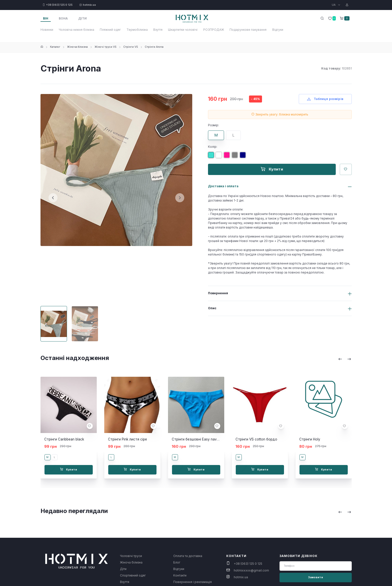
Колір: (213, 147)
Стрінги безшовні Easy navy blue (199, 439)
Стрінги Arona (154, 47)
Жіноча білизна (77, 47)
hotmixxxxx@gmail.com (251, 570)
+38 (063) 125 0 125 (248, 564)
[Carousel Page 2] (85, 324)
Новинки (47, 30)
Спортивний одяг (133, 575)
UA (334, 5)
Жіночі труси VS (105, 47)
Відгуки (278, 30)
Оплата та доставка (188, 556)
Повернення (218, 293)
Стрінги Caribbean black (64, 439)
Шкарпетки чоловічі (183, 30)
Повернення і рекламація (192, 582)
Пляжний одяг (110, 30)
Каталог (55, 47)
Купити (272, 169)
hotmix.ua (241, 577)
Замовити (315, 577)
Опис (212, 308)
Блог (177, 562)
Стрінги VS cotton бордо (256, 439)
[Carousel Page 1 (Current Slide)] (54, 324)
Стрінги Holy (310, 439)
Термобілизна (137, 30)
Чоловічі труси (131, 556)
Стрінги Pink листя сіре (127, 439)
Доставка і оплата (223, 186)
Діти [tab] (82, 18)
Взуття (158, 30)
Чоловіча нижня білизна (76, 30)
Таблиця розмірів (325, 99)
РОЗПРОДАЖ (214, 30)
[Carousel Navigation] (345, 359)
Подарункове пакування (248, 30)
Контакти (180, 575)
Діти (123, 569)
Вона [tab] (63, 18)
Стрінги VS (131, 47)
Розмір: (213, 125)
